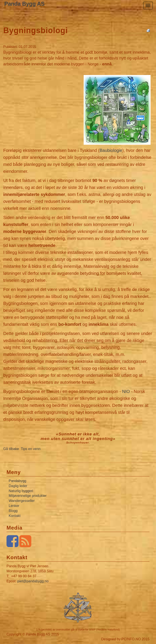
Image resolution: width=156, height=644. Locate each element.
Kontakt (15, 516)
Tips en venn (31, 449)
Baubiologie (111, 150)
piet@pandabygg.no (33, 581)
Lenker (14, 506)
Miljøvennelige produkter (28, 496)
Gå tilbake (11, 449)
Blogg (13, 511)
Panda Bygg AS (24, 4)
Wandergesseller (22, 501)
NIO (127, 391)
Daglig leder (18, 486)
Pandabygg (17, 481)
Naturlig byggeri (21, 491)
